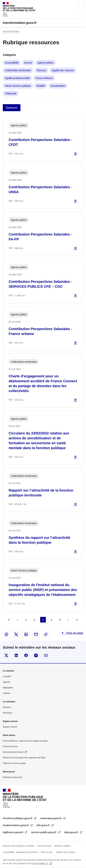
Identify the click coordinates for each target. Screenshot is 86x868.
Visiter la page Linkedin (16, 655)
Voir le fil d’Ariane (11, 32)
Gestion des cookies (66, 852)
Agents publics (46, 63)
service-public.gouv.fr (44, 832)
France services (10, 746)
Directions (7, 713)
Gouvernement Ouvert (13, 752)
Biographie (8, 688)
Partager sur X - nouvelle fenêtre (16, 634)
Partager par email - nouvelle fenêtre (36, 634)
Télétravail (11, 94)
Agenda (6, 682)
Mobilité (41, 86)
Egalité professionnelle (17, 78)
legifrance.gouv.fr (13, 832)
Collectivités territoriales (18, 70)
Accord (28, 63)
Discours (41, 70)
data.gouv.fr (72, 832)
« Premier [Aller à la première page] (9, 620)
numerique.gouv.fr (51, 818)
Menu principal (81, 5)
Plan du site (46, 852)
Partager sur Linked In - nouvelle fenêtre (26, 634)
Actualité (7, 676)
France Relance (44, 78)
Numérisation (58, 86)
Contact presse (44, 846)
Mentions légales (62, 846)
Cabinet (6, 693)
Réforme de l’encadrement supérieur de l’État (24, 758)
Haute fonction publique (18, 86)
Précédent (18, 620)
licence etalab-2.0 (40, 863)
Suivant (68, 620)
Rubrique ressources (13, 777)
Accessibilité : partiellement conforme (20, 852)
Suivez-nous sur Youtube (46, 655)
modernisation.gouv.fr (16, 825)
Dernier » (77, 620)
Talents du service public (14, 763)
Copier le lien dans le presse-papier (46, 634)
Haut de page (74, 633)
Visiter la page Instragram (36, 655)
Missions (7, 707)
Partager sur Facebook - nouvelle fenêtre (6, 634)
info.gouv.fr (44, 825)
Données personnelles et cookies (18, 846)
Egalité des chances (63, 70)
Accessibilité (12, 63)
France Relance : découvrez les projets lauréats (25, 741)
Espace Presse (10, 727)
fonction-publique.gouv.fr (18, 818)
